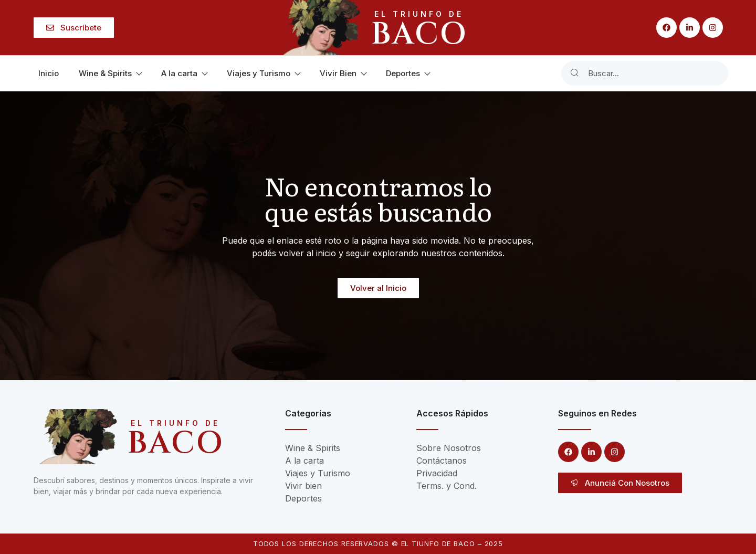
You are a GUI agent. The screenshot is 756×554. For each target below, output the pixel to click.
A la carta (184, 73)
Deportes (408, 73)
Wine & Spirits (110, 73)
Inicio (49, 73)
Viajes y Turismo (263, 73)
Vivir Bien (343, 73)
